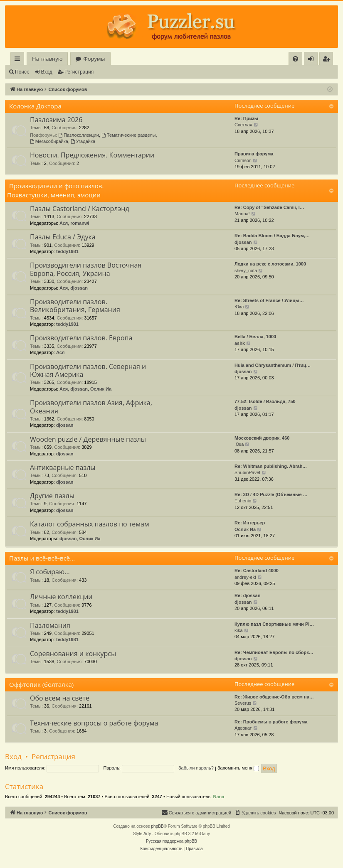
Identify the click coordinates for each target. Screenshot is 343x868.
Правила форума (254, 154)
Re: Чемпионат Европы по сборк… (274, 652)
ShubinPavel (247, 472)
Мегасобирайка (49, 141)
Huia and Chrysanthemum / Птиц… (273, 365)
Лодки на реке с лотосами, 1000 (270, 264)
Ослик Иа (101, 389)
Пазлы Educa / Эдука (63, 237)
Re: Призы (246, 118)
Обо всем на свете (60, 698)
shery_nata (246, 270)
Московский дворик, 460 (262, 438)
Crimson (243, 160)
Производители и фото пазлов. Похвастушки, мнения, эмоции (55, 190)
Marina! (242, 214)
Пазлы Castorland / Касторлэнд (80, 209)
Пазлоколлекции (79, 135)
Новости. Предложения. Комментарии (92, 155)
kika (239, 630)
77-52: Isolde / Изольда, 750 (265, 401)
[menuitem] (295, 59)
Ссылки (19, 60)
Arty (147, 834)
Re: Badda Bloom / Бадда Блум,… (272, 236)
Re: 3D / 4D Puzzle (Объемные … (271, 494)
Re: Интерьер (250, 523)
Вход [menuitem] (312, 60)
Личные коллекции (61, 597)
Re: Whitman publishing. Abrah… (271, 466)
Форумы (94, 59)
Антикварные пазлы (63, 467)
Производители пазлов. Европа (81, 338)
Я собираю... (50, 572)
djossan (243, 242)
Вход (47, 72)
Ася (64, 223)
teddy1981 (67, 251)
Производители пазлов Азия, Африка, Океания (91, 407)
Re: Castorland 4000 (257, 570)
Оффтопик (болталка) (41, 684)
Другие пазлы (52, 496)
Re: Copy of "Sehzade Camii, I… (269, 207)
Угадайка (83, 141)
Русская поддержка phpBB (171, 841)
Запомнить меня (238, 768)
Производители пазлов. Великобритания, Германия (75, 306)
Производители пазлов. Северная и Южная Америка (88, 370)
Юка (239, 307)
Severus (243, 703)
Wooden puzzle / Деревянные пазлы (88, 439)
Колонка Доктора (35, 106)
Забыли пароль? (196, 768)
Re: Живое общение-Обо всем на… (274, 697)
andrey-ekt (245, 577)
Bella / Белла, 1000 (255, 337)
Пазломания (50, 625)
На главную (47, 59)
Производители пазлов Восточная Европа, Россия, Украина (86, 269)
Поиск (22, 72)
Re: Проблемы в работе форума (271, 722)
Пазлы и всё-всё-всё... (42, 558)
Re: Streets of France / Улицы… (269, 300)
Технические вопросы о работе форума (94, 723)
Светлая (243, 125)
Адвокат (243, 728)
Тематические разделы (129, 135)
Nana (218, 797)
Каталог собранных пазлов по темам (90, 524)
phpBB (158, 826)
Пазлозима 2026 (56, 120)
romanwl (80, 223)
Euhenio (243, 501)
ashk (240, 343)
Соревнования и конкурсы (73, 654)
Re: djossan (247, 595)
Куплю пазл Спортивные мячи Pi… (274, 624)
